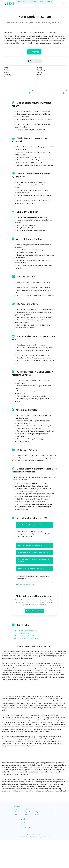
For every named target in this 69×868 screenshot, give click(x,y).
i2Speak (16, 843)
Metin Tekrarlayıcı (25, 661)
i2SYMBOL (42, 1)
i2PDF (19, 1)
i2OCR (30, 1)
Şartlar (34, 862)
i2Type (27, 843)
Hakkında (24, 851)
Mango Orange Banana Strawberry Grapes (18, 106)
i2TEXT (36, 1)
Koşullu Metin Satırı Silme (27, 664)
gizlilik (29, 862)
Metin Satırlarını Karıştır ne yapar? (34, 553)
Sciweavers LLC (40, 865)
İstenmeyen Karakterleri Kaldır (29, 667)
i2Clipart (37, 840)
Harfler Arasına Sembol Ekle (28, 659)
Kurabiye (40, 862)
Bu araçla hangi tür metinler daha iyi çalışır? (34, 581)
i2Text (16, 840)
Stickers (37, 843)
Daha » (50, 1)
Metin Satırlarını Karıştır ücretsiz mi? (34, 574)
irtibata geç (24, 853)
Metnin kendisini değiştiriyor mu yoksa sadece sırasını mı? (34, 589)
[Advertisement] (34, 60)
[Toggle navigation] (64, 3)
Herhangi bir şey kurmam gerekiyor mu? (34, 597)
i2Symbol (27, 840)
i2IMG (24, 1)
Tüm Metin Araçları (26, 855)
